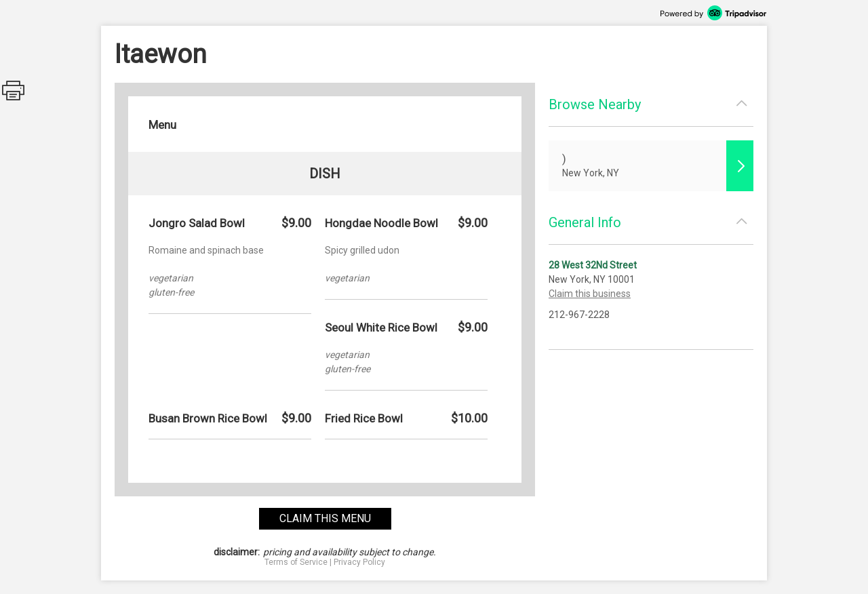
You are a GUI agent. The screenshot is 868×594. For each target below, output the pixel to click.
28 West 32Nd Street (593, 265)
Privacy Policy (359, 562)
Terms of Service (296, 562)
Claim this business (590, 294)
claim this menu (325, 518)
